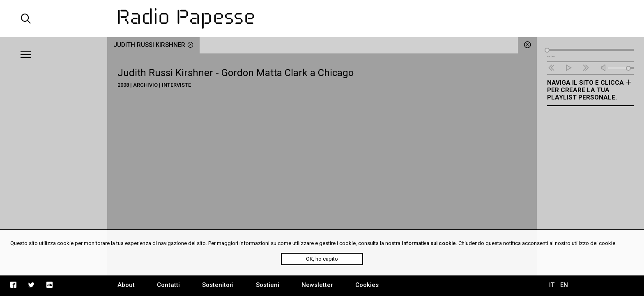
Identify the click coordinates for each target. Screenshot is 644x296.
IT (552, 285)
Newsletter (317, 285)
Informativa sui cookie (429, 243)
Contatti (168, 285)
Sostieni (268, 285)
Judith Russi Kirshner (153, 45)
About (126, 285)
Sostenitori (218, 285)
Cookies (367, 285)
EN (564, 285)
